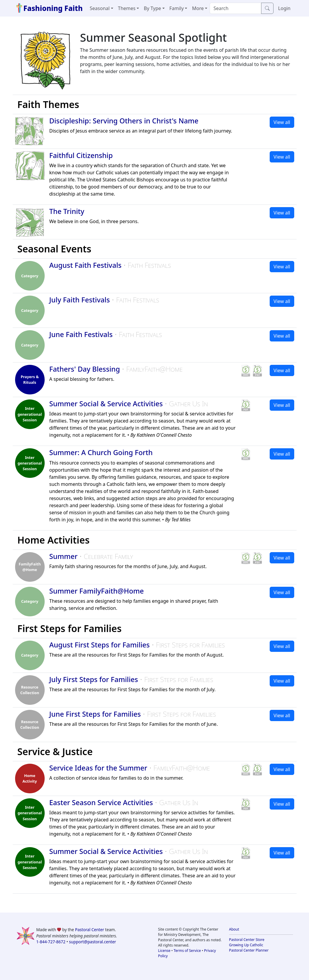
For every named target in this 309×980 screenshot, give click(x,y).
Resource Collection (30, 690)
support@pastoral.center (92, 942)
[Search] (236, 8)
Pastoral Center (90, 930)
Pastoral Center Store (247, 940)
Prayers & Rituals (30, 379)
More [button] (198, 8)
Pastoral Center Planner (249, 950)
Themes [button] (127, 8)
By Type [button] (152, 8)
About (234, 929)
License (164, 951)
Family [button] (177, 8)
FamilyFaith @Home (30, 567)
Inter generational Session (30, 414)
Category (30, 276)
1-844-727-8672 (51, 942)
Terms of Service (187, 951)
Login (284, 8)
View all (282, 122)
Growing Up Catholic (246, 945)
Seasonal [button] (100, 8)
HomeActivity (30, 778)
